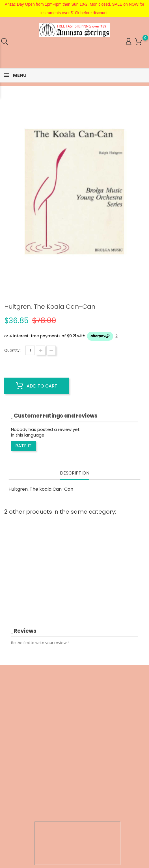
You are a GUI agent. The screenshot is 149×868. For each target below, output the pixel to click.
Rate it (23, 446)
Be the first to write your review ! (40, 643)
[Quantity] (30, 350)
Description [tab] (75, 473)
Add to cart (37, 386)
